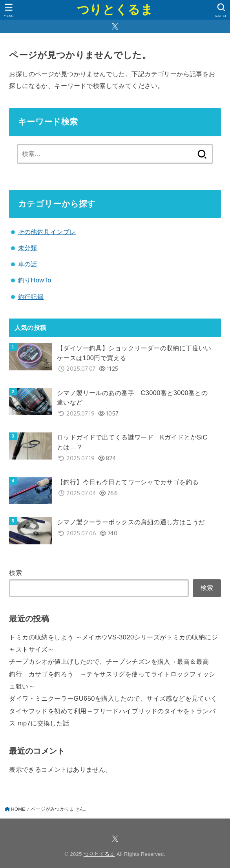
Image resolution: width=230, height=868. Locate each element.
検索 (16, 573)
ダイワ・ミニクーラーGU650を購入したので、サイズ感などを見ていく (113, 698)
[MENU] (9, 10)
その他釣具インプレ (47, 232)
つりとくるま (115, 10)
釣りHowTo (35, 280)
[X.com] (115, 26)
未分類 (28, 248)
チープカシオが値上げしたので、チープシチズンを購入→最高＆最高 (109, 661)
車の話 (28, 264)
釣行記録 (31, 297)
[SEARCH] (221, 10)
